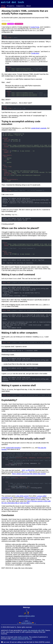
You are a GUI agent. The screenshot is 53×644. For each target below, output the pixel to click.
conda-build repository (13, 477)
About (29, 7)
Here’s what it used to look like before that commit (29, 505)
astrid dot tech (12, 3)
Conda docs (35, 55)
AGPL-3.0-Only (23, 637)
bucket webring (27, 623)
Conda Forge (35, 28)
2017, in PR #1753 (28, 502)
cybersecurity (19, 25)
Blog (3, 7)
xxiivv (26, 621)
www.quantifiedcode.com (33, 533)
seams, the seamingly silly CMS (34, 630)
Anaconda (11, 25)
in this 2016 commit (22, 531)
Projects (11, 7)
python (4, 25)
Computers (20, 7)
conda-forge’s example (39, 132)
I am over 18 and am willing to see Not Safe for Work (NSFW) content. (27, 642)
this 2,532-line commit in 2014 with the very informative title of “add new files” (26, 537)
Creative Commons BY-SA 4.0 (22, 639)
